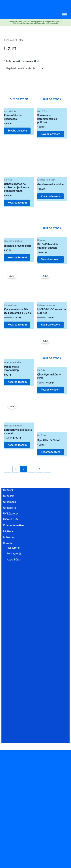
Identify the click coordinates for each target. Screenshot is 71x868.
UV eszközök (11, 520)
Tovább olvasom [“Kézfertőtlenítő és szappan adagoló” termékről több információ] (51, 259)
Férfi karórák (14, 554)
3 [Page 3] (32, 469)
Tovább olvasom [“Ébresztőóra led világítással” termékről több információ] (17, 131)
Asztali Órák (14, 560)
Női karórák (14, 548)
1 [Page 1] (16, 469)
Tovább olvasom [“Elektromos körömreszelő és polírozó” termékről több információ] (51, 134)
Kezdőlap (9, 40)
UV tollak (8, 496)
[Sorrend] (24, 68)
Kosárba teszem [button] (17, 203)
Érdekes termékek (14, 525)
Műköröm (9, 537)
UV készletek (11, 514)
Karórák (8, 543)
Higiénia (8, 531)
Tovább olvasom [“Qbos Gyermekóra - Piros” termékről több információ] (51, 390)
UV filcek (8, 490)
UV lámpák (10, 502)
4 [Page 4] (40, 469)
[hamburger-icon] (64, 14)
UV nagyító (10, 508)
